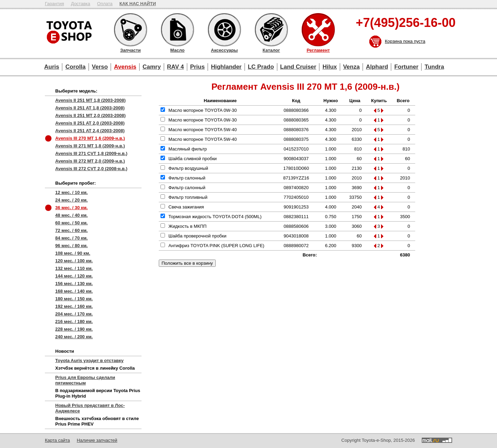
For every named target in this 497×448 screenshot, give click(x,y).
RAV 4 (176, 67)
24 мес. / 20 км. (71, 200)
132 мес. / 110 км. (74, 268)
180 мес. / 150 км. (74, 299)
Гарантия (54, 4)
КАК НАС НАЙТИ (138, 4)
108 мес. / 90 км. (73, 253)
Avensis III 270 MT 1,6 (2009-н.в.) (90, 138)
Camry (152, 67)
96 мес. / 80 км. (71, 246)
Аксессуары (224, 30)
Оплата (105, 4)
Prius (198, 67)
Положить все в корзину (187, 263)
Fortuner (406, 67)
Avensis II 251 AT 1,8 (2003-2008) (90, 108)
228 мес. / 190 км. (74, 329)
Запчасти (130, 30)
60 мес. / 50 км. (71, 223)
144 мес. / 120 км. (74, 276)
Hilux (330, 67)
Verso (100, 67)
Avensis (125, 67)
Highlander (226, 67)
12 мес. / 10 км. (71, 192)
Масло (177, 30)
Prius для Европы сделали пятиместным (85, 380)
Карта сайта (57, 440)
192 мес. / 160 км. (74, 306)
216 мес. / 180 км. (74, 322)
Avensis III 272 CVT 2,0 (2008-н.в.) (91, 169)
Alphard (377, 67)
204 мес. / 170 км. (74, 314)
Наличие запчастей (97, 440)
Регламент (318, 30)
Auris (52, 67)
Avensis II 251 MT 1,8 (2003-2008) (90, 100)
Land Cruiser (298, 67)
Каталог (271, 30)
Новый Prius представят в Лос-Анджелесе (90, 408)
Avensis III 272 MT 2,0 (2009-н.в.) (90, 161)
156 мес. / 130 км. (74, 284)
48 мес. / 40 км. (71, 215)
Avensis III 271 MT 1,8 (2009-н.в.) (90, 146)
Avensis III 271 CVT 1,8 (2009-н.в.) (91, 153)
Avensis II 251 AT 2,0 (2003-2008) (90, 123)
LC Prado (261, 67)
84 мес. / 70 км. (71, 238)
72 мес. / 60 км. (71, 230)
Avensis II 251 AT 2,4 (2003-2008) (90, 131)
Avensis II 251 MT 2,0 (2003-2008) (90, 115)
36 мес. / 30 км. (71, 208)
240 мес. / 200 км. (74, 337)
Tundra (434, 67)
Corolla (75, 67)
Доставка (80, 4)
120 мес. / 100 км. (74, 261)
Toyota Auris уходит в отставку (89, 361)
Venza (351, 67)
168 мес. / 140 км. (74, 291)
